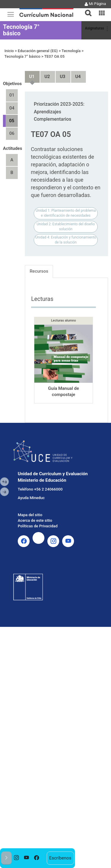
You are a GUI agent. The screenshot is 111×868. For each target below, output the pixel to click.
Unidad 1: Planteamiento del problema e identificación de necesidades (66, 213)
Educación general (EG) (38, 51)
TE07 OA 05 (54, 56)
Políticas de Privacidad (38, 526)
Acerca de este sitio (35, 520)
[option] (17, 858)
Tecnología (71, 51)
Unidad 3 (60, 74)
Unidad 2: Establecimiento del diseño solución (66, 227)
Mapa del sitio (30, 515)
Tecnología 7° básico (21, 30)
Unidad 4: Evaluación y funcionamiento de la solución (66, 240)
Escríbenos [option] (60, 858)
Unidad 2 (45, 74)
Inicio (9, 51)
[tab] (86, 10)
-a (6, 491)
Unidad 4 (75, 74)
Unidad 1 (29, 74)
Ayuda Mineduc (31, 498)
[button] (86, 9)
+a (5, 481)
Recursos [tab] (39, 271)
